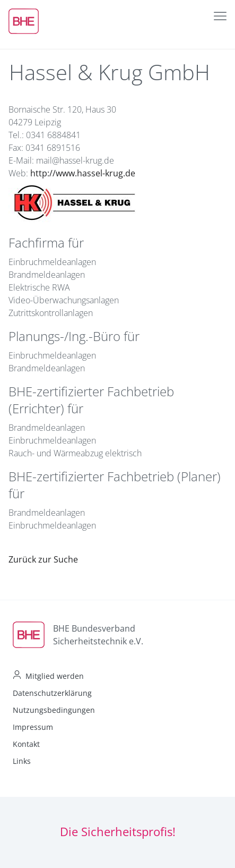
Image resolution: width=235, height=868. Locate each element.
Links (22, 761)
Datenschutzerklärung (52, 693)
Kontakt (26, 744)
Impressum (33, 727)
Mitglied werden (55, 676)
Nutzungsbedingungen (54, 710)
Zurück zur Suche (43, 559)
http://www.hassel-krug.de (83, 173)
